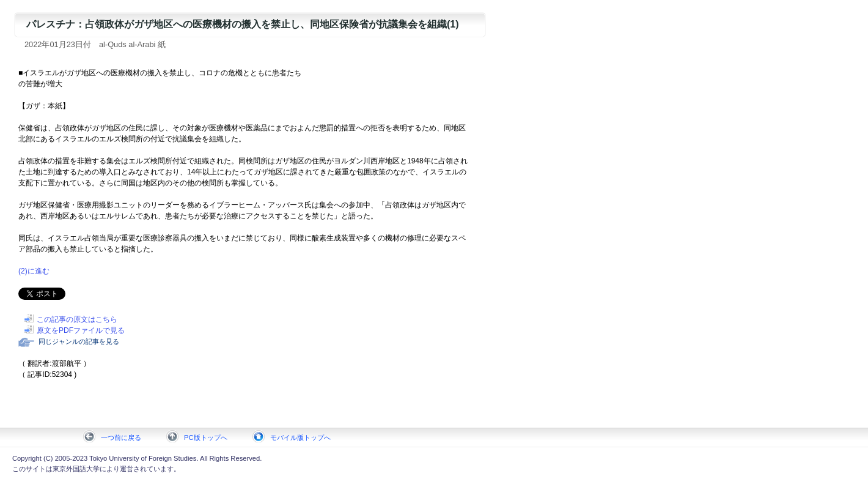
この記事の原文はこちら (77, 319)
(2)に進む (34, 271)
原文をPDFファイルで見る (81, 330)
